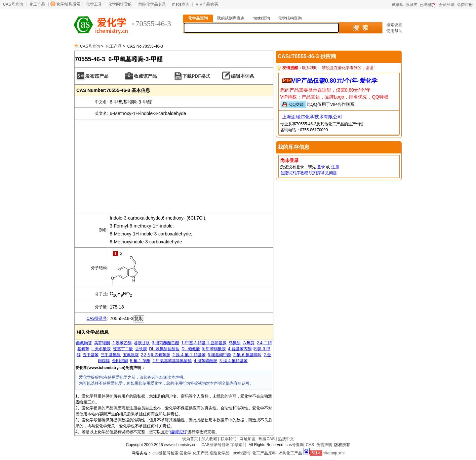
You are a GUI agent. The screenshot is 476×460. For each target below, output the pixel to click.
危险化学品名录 (152, 4)
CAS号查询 (13, 4)
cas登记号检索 (165, 453)
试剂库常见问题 (323, 173)
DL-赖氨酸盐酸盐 (164, 349)
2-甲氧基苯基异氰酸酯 (172, 361)
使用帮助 (394, 31)
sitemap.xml (334, 453)
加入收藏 (209, 439)
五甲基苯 (91, 355)
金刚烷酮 (120, 361)
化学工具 (94, 4)
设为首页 (190, 439)
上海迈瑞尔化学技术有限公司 (312, 117)
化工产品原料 (264, 453)
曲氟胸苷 (84, 343)
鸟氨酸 (235, 343)
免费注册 (465, 5)
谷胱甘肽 (142, 343)
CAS (310, 445)
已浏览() (428, 5)
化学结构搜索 (68, 4)
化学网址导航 (120, 4)
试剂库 (398, 5)
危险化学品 (219, 453)
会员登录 (447, 5)
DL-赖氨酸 (191, 349)
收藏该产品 (145, 76)
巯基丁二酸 (123, 349)
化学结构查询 (290, 18)
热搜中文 (286, 439)
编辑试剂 (178, 432)
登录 (321, 167)
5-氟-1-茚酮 (140, 361)
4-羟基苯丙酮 (240, 349)
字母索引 (238, 445)
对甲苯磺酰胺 (214, 349)
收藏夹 (412, 5)
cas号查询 (295, 445)
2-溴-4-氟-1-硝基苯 (189, 355)
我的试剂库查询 (231, 18)
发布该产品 (97, 76)
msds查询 (181, 4)
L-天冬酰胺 (101, 349)
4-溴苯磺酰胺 (206, 361)
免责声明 (324, 445)
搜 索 (360, 28)
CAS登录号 (97, 318)
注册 (335, 167)
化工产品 (37, 4)
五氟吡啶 (131, 355)
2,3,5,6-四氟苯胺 (156, 355)
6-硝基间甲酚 (219, 355)
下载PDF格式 (196, 76)
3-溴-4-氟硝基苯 (234, 361)
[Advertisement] (174, 166)
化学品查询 (198, 18)
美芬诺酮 (102, 343)
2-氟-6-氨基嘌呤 (247, 355)
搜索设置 (394, 25)
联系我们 (228, 439)
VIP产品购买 (207, 4)
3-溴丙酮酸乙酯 (166, 343)
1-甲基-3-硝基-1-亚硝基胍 (204, 343)
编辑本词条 (243, 76)
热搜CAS (267, 439)
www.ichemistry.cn (180, 445)
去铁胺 (141, 349)
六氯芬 (249, 343)
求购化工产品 (290, 453)
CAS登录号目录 (215, 445)
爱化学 (185, 453)
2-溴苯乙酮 (122, 343)
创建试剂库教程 (294, 173)
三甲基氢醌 (111, 355)
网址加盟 (248, 439)
